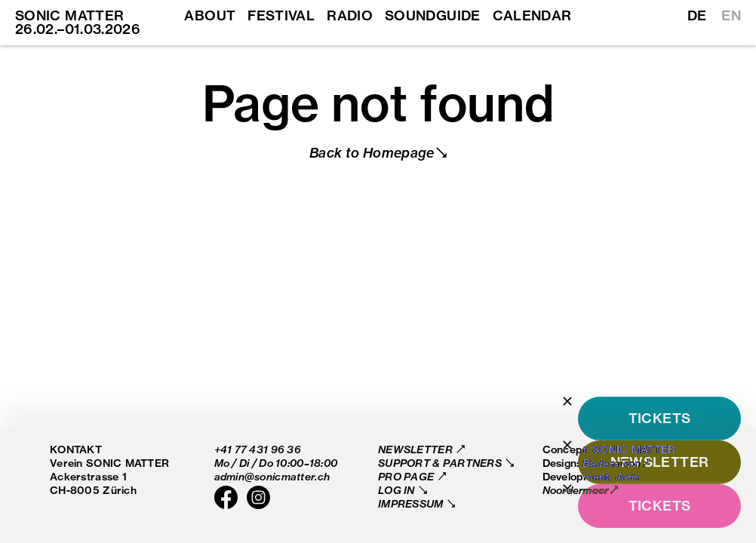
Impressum (412, 503)
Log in (398, 490)
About (210, 16)
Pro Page (407, 476)
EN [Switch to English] (731, 16)
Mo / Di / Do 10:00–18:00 (276, 463)
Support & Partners (441, 463)
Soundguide (433, 16)
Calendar (532, 16)
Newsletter (416, 449)
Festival (281, 16)
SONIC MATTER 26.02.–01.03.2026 (78, 22)
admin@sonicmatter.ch (272, 476)
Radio (350, 16)
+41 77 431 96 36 (258, 449)
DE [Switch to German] (697, 16)
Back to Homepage (372, 153)
